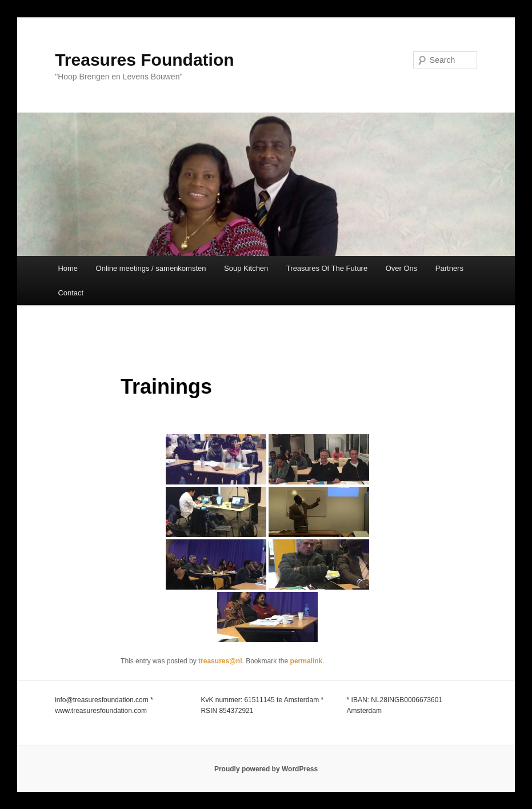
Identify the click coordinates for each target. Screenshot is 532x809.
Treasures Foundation (144, 60)
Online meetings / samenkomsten (151, 268)
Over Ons (402, 268)
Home (68, 268)
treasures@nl (220, 661)
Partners (449, 268)
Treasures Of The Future (327, 268)
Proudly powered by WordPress (266, 769)
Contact (71, 293)
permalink (307, 661)
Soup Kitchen (246, 268)
